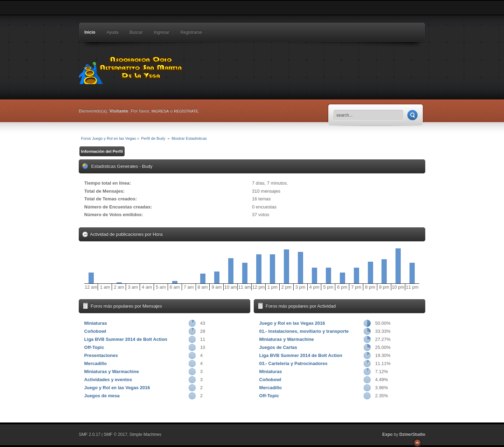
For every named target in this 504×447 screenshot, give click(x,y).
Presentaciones (101, 355)
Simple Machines (145, 434)
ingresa (160, 111)
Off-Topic (94, 347)
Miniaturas (96, 323)
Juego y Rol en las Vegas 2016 (117, 388)
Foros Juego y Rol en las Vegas (131, 68)
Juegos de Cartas (278, 347)
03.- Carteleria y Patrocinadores (293, 363)
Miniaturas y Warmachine (112, 372)
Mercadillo (96, 363)
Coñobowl (95, 331)
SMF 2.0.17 (90, 434)
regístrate (186, 111)
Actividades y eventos (108, 380)
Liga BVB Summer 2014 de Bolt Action (126, 339)
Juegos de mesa (102, 396)
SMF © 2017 (115, 434)
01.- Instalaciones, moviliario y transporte (304, 331)
